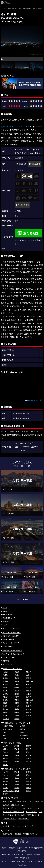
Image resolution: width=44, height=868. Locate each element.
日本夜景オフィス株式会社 (23, 855)
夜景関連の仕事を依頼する (12, 651)
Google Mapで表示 (35, 400)
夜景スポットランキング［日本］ (18, 723)
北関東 (23, 726)
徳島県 (29, 706)
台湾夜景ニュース (9, 819)
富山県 (29, 687)
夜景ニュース (28, 801)
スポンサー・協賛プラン (11, 633)
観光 (4, 815)
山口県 (17, 706)
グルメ (10, 815)
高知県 (29, 709)
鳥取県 (5, 703)
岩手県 (29, 672)
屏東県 (5, 755)
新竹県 (29, 749)
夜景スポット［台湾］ (13, 743)
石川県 (5, 691)
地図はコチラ (35, 164)
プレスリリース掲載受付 (11, 636)
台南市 (17, 752)
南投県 (5, 758)
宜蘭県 (29, 758)
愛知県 (29, 691)
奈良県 (17, 700)
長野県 (17, 687)
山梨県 (5, 687)
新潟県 (29, 684)
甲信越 (23, 729)
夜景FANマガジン (11, 798)
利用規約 (6, 621)
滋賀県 (5, 700)
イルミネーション (34, 808)
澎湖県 (17, 761)
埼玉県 (5, 684)
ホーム (5, 608)
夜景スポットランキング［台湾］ (18, 769)
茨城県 (17, 678)
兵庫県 (29, 697)
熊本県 (5, 716)
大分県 (17, 716)
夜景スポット (8, 801)
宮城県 (5, 675)
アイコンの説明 (22, 205)
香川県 (5, 709)
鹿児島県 (6, 719)
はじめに (6, 611)
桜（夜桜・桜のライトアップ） (14, 808)
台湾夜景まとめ (23, 819)
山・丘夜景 (19, 170)
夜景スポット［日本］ (13, 669)
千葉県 (17, 684)
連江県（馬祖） (8, 791)
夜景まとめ (39, 801)
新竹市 (17, 749)
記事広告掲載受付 (9, 639)
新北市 (17, 746)
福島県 (5, 678)
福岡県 (5, 712)
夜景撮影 (6, 805)
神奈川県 (29, 681)
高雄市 (29, 752)
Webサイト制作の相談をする (13, 654)
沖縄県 (17, 719)
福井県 (17, 691)
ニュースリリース (9, 657)
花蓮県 (5, 761)
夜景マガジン (8, 834)
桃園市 (29, 746)
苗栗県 (17, 758)
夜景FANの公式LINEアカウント (14, 127)
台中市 (5, 752)
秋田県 (17, 675)
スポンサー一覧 (22, 599)
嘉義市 (5, 794)
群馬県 (5, 681)
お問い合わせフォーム (24, 443)
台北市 (5, 746)
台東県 (17, 755)
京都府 (17, 697)
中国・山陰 (24, 735)
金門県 (29, 761)
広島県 (5, 706)
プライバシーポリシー (11, 628)
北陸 (4, 732)
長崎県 (29, 712)
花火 (23, 805)
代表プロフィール (9, 618)
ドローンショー (32, 812)
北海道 (5, 672)
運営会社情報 (7, 615)
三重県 (29, 694)
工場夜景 (18, 801)
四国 (4, 739)
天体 (41, 812)
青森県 (17, 672)
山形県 (29, 675)
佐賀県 (17, 712)
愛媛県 (17, 709)
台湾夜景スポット (33, 815)
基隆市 (5, 749)
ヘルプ (5, 625)
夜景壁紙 (18, 834)
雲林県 (17, 781)
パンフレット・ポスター (12, 643)
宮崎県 (29, 716)
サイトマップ (7, 664)
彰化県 (29, 755)
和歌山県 (29, 700)
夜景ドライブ (28, 826)
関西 (4, 735)
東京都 (17, 681)
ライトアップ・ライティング (13, 812)
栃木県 (29, 678)
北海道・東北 (8, 726)
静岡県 (17, 694)
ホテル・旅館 (20, 815)
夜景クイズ (15, 805)
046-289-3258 (27, 848)
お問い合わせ (7, 646)
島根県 (17, 703)
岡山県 (29, 703)
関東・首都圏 (8, 729)
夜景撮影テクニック (30, 834)
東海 (22, 732)
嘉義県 (29, 781)
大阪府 (5, 697)
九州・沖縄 (24, 739)
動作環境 (6, 661)
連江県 (5, 765)
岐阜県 (5, 694)
